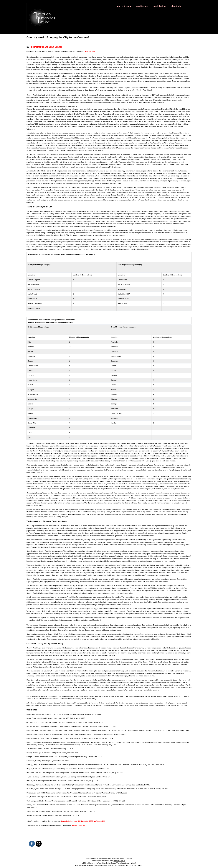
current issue (124, 6)
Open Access (87, 865)
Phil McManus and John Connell (46, 47)
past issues (142, 6)
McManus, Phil (100, 821)
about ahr (176, 6)
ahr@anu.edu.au (78, 825)
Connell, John (67, 821)
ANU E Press (90, 51)
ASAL (133, 863)
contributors (160, 6)
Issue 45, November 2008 (83, 821)
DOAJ (140, 865)
